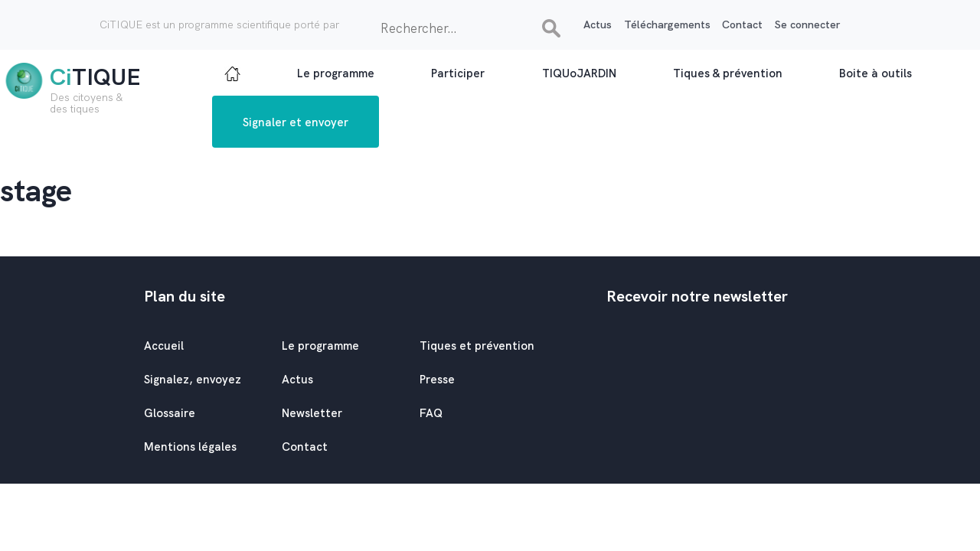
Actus (598, 24)
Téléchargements (667, 24)
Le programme (320, 346)
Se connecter (807, 24)
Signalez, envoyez (193, 380)
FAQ (431, 413)
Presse (437, 380)
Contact (742, 24)
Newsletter (312, 413)
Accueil (164, 346)
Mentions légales (190, 447)
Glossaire (170, 413)
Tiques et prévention (477, 346)
